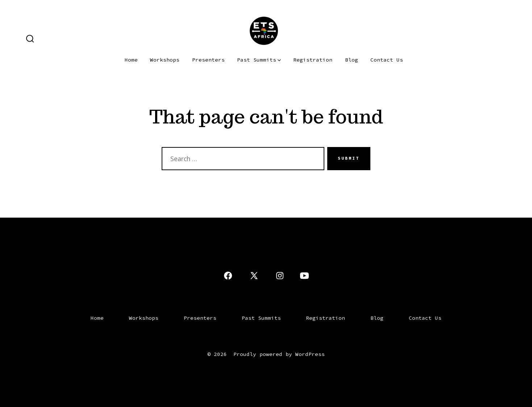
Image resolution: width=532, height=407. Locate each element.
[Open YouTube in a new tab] (304, 276)
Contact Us (387, 60)
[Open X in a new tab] (254, 276)
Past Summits (259, 60)
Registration (313, 60)
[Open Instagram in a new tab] (280, 276)
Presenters (208, 60)
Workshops (165, 60)
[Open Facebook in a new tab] (228, 276)
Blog (352, 60)
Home (131, 60)
